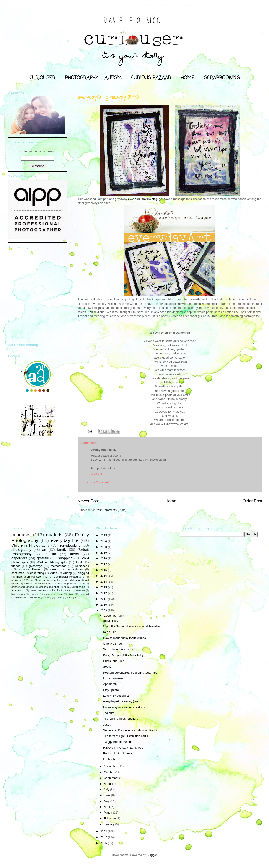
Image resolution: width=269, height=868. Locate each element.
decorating (37, 573)
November (111, 766)
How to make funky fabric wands (124, 638)
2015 (104, 576)
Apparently (110, 684)
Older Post (252, 501)
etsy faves (57, 580)
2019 (104, 553)
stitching (42, 577)
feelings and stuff (49, 587)
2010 (104, 605)
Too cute (109, 713)
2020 (104, 547)
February (110, 818)
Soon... (108, 667)
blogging (83, 573)
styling (48, 598)
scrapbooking (70, 545)
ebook (71, 594)
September (112, 778)
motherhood (58, 566)
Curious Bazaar (30, 569)
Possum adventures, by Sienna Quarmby (130, 673)
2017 (104, 564)
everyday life (65, 540)
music (67, 587)
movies (28, 583)
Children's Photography (30, 545)
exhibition (74, 580)
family (62, 550)
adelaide (80, 590)
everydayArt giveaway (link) (121, 701)
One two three (112, 644)
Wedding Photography (52, 562)
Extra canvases (113, 678)
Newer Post (88, 501)
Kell (90, 312)
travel (74, 554)
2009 (104, 610)
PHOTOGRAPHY (81, 78)
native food (45, 583)
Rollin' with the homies (118, 753)
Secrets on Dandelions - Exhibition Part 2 (130, 730)
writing (67, 573)
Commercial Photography (69, 577)
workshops (82, 566)
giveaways (35, 566)
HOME (188, 78)
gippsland (84, 594)
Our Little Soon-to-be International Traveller (131, 626)
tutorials (80, 587)
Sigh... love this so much (119, 649)
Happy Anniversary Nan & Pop (123, 748)
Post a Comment (98, 482)
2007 (104, 837)
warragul (71, 598)
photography (21, 550)
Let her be (110, 759)
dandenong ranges (23, 587)
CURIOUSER (42, 78)
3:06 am (97, 474)
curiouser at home (53, 594)
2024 (104, 541)
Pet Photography (61, 590)
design (55, 569)
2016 (104, 570)
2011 (104, 599)
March (109, 812)
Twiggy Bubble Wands (118, 742)
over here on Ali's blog (143, 199)
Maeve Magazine (36, 580)
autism (51, 554)
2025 (104, 535)
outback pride (65, 583)
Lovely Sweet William (117, 696)
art (44, 550)
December (111, 616)
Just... (107, 725)
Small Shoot (111, 621)
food (79, 562)
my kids (54, 535)
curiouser (21, 535)
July (107, 789)
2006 (104, 843)
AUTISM (113, 78)
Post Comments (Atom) (111, 510)
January (110, 824)
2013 (104, 587)
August (109, 784)
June (108, 795)
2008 (104, 831)
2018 (104, 558)
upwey (59, 598)
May (107, 801)
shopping (65, 558)
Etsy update (111, 690)
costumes (18, 573)
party (82, 583)
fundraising (18, 590)
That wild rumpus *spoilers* (121, 719)
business (34, 594)
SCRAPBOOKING (222, 78)
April (107, 807)
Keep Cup (110, 632)
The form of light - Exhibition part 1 (126, 736)
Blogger (152, 855)
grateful (43, 558)
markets (16, 580)
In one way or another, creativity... (125, 707)
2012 (104, 593)
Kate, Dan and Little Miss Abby (123, 655)
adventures (75, 569)
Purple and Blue (114, 661)
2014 (104, 582)
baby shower (18, 594)
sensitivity (35, 598)
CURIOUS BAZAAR (151, 78)
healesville (21, 598)
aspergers (19, 558)
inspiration (23, 577)
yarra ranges (38, 590)
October (110, 772)
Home (171, 501)
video (53, 573)
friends (16, 566)
